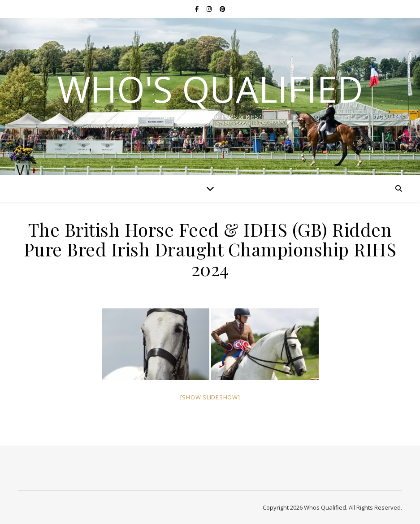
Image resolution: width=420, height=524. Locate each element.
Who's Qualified (210, 89)
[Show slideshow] (210, 397)
